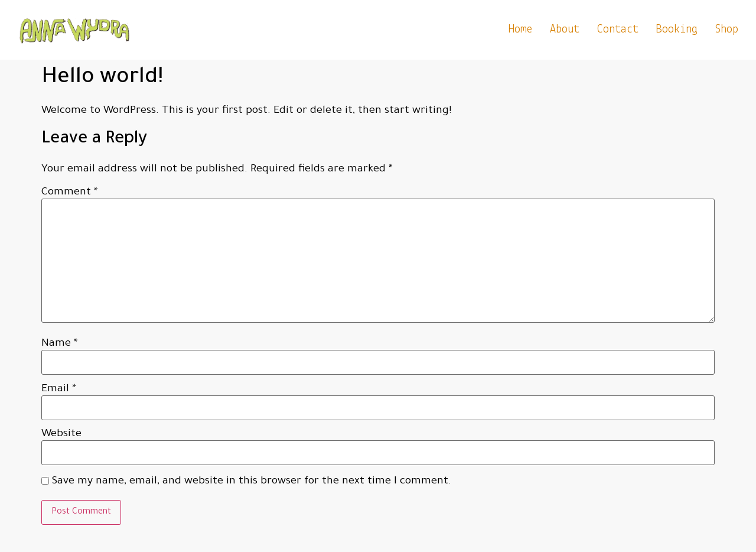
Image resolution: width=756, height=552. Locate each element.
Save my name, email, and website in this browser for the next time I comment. (252, 482)
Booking (677, 30)
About (565, 30)
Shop (727, 30)
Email (59, 389)
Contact (618, 30)
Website (61, 434)
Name (60, 344)
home (520, 30)
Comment (70, 193)
